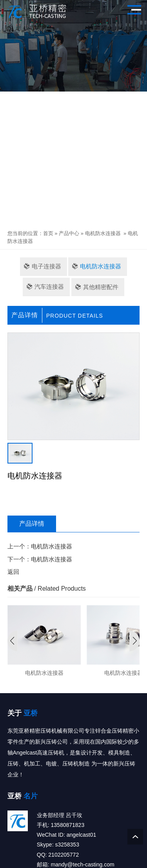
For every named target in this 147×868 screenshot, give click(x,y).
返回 (13, 572)
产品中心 (69, 233)
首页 (48, 233)
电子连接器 (46, 266)
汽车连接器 (49, 287)
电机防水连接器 (103, 233)
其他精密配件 (101, 287)
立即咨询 (31, 499)
